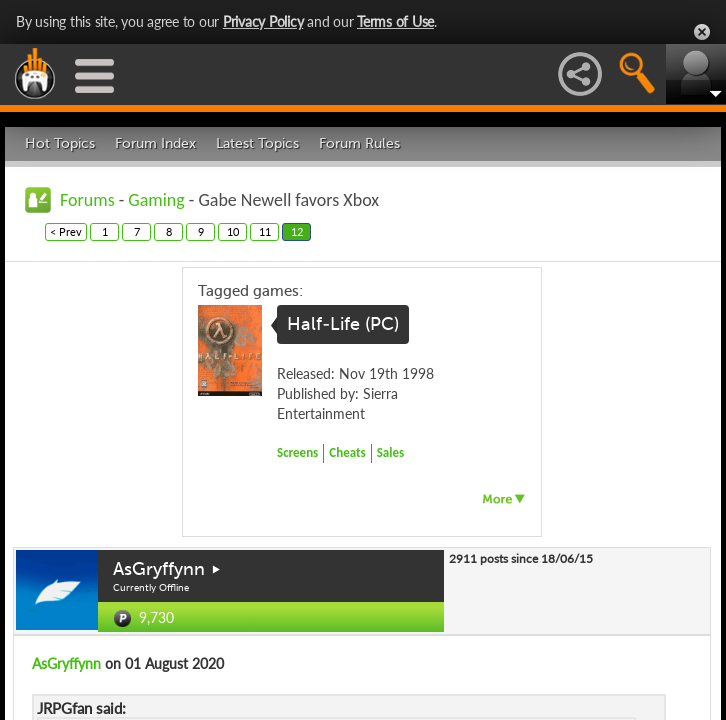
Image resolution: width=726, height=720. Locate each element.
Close (702, 32)
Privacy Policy (263, 21)
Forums (87, 200)
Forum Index (155, 143)
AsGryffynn (159, 569)
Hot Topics (60, 143)
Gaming (156, 200)
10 (233, 231)
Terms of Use (395, 21)
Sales (391, 452)
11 (265, 231)
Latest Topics (257, 143)
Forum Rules (359, 143)
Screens (297, 452)
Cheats (347, 452)
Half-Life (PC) (343, 324)
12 (297, 231)
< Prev (66, 231)
